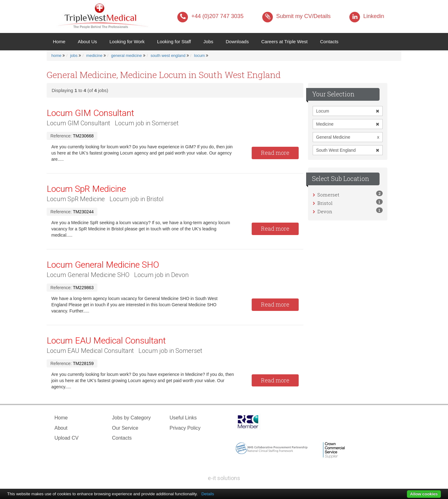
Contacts (329, 42)
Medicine (348, 124)
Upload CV (66, 438)
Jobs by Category (131, 418)
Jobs (208, 42)
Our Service (125, 428)
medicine (94, 55)
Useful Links (183, 418)
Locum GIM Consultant (90, 113)
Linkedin (367, 16)
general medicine (126, 55)
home (56, 55)
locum (200, 55)
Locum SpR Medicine (86, 189)
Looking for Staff (174, 42)
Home (62, 41)
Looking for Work (127, 42)
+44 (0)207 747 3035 (210, 16)
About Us (87, 42)
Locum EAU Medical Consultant (106, 341)
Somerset (328, 195)
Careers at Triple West (285, 42)
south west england (168, 55)
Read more (275, 153)
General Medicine (348, 137)
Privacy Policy (185, 428)
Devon (325, 211)
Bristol (325, 203)
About (61, 428)
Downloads (237, 42)
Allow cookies (424, 494)
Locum (348, 111)
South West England (348, 150)
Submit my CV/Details (296, 16)
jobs (74, 55)
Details (208, 494)
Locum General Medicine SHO (103, 265)
